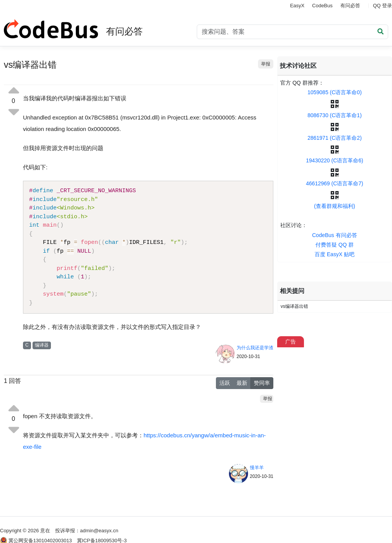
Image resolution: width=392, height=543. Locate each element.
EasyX (297, 6)
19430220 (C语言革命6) (334, 160)
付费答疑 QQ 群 (335, 245)
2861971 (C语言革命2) (335, 138)
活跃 (225, 383)
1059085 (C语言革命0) (335, 92)
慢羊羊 (257, 468)
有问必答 (350, 6)
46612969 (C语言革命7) (334, 183)
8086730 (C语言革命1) (335, 115)
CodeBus (322, 6)
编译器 (42, 345)
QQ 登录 (382, 6)
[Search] (292, 32)
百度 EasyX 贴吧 (335, 254)
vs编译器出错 (294, 306)
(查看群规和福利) (334, 206)
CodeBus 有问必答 (334, 235)
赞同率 (262, 383)
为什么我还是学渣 (255, 348)
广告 (291, 342)
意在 (45, 531)
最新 (242, 383)
